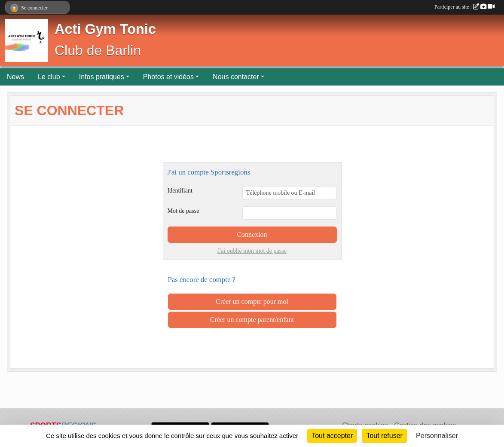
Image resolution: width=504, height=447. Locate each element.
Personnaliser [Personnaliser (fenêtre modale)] (437, 436)
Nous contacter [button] (236, 77)
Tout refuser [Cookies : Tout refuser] (384, 436)
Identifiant (180, 191)
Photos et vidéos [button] (168, 77)
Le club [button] (49, 77)
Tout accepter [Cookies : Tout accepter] (332, 436)
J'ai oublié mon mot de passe (252, 251)
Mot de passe (183, 211)
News (15, 77)
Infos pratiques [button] (102, 77)
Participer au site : (464, 7)
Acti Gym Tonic (105, 29)
